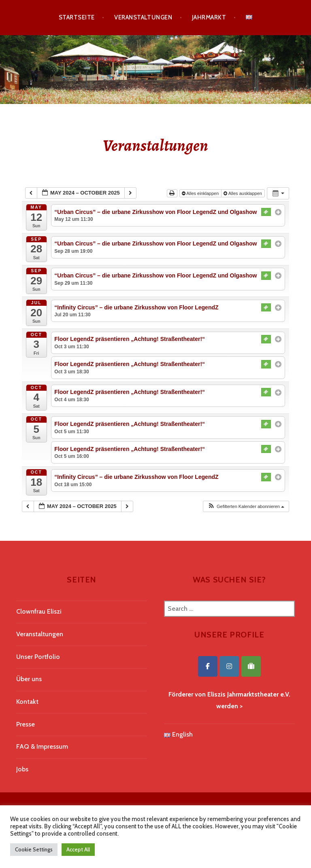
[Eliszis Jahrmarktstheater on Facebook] (208, 666)
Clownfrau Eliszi (39, 611)
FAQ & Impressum (42, 746)
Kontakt (27, 702)
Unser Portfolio (38, 657)
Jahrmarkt (209, 17)
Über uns (29, 679)
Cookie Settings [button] (34, 849)
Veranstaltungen (143, 17)
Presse (26, 724)
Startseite (77, 17)
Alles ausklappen (243, 193)
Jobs (22, 769)
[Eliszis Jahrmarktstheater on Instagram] (229, 666)
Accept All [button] (78, 849)
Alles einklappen (201, 193)
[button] (246, 507)
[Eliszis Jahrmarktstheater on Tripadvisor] (251, 666)
